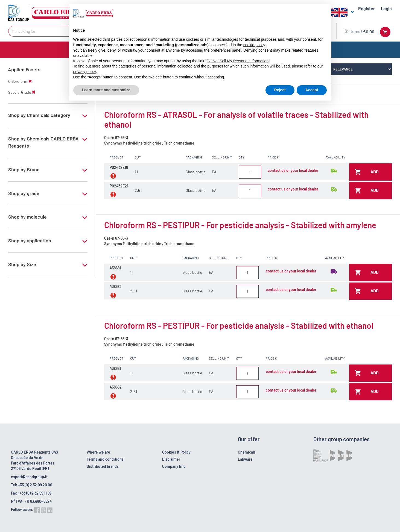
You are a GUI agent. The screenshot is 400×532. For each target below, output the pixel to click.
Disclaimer (171, 459)
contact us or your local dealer (293, 170)
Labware (245, 459)
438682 (116, 286)
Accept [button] (312, 90)
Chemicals (247, 452)
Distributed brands (103, 466)
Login (386, 8)
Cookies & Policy (176, 452)
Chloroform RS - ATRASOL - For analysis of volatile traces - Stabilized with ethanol (236, 119)
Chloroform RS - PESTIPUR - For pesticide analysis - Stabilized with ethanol (239, 325)
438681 (115, 268)
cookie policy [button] (254, 45)
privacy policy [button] (85, 72)
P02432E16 (119, 167)
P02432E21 (119, 186)
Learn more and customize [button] (106, 90)
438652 (116, 387)
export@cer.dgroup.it (29, 477)
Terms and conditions (105, 459)
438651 (115, 368)
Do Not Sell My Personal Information (238, 61)
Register (367, 8)
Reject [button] (280, 90)
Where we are (98, 452)
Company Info (174, 466)
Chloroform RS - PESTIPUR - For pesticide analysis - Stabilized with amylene (240, 225)
